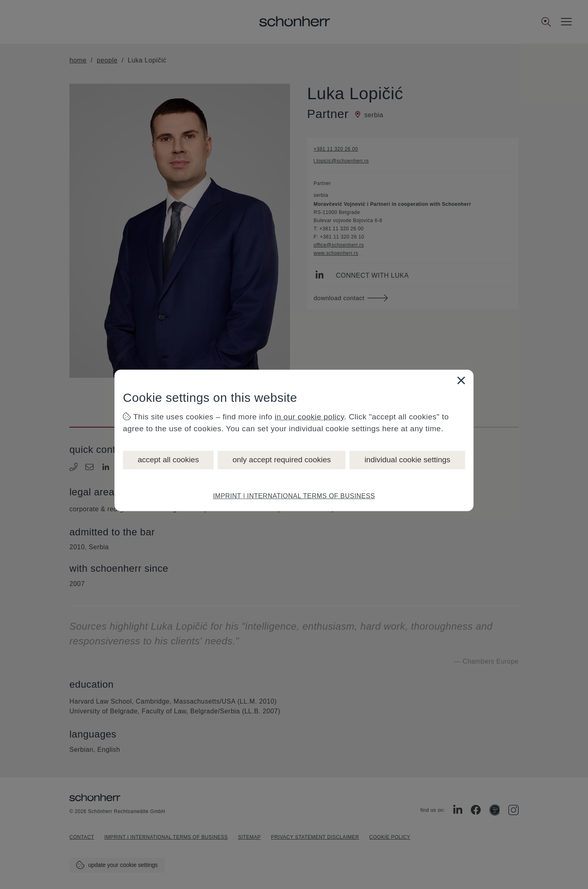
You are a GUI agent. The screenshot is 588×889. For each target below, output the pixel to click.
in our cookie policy (310, 417)
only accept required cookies (282, 460)
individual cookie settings (408, 460)
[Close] (461, 380)
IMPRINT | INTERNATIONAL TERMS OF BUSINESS (294, 496)
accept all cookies (168, 460)
